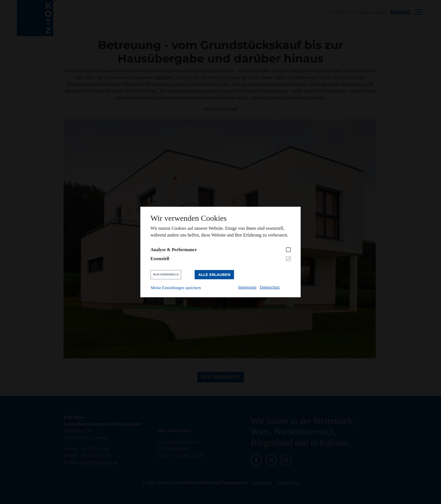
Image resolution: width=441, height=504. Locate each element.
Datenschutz (270, 287)
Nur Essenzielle (166, 274)
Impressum (247, 287)
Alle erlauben (214, 275)
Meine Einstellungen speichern (176, 288)
